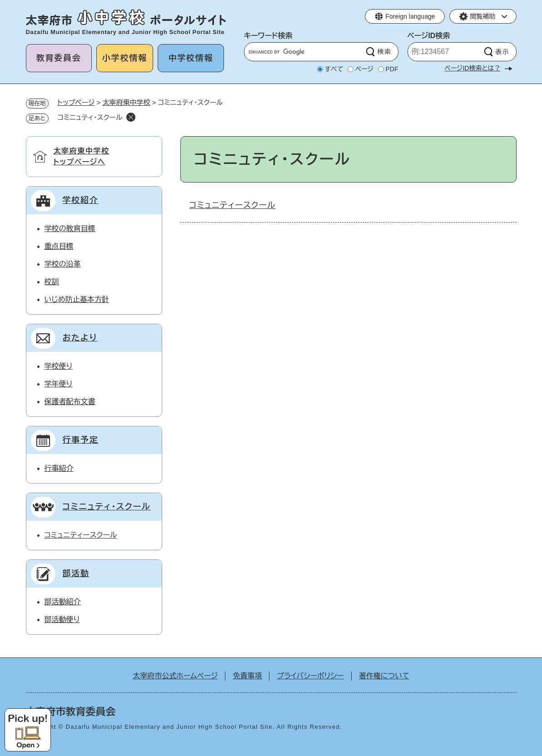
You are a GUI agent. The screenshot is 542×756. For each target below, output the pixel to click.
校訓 (52, 282)
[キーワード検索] (304, 52)
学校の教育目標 (70, 229)
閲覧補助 (483, 16)
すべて (334, 69)
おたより (80, 338)
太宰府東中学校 (127, 102)
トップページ (76, 102)
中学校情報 (191, 58)
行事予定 (81, 440)
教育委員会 (59, 58)
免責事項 (247, 676)
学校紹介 (81, 200)
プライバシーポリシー (310, 676)
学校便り (59, 366)
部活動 (76, 573)
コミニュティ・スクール (107, 507)
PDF (392, 69)
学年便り (59, 384)
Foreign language (410, 16)
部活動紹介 (63, 602)
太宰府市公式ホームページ (175, 676)
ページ (364, 69)
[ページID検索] (445, 52)
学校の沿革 (63, 264)
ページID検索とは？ (472, 68)
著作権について (384, 676)
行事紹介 (59, 468)
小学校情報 (125, 58)
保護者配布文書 (70, 402)
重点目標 (59, 246)
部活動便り (62, 620)
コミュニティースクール (233, 205)
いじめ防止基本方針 (77, 299)
